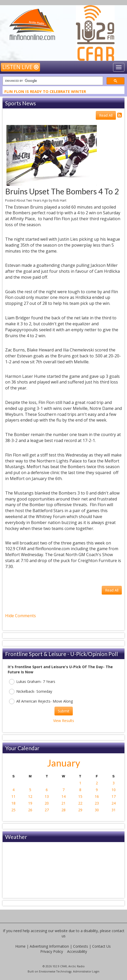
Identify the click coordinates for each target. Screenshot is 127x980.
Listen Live (20, 67)
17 (114, 796)
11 (13, 796)
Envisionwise (47, 971)
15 (80, 796)
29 (80, 810)
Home (20, 946)
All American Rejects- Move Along (41, 701)
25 (13, 810)
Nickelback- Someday (31, 692)
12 (30, 796)
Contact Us (101, 946)
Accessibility (77, 951)
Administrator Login (86, 971)
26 (30, 810)
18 (13, 803)
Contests (81, 946)
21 (63, 803)
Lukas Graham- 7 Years (32, 682)
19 (30, 803)
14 (63, 796)
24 (114, 803)
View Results (64, 721)
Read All (106, 115)
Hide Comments (21, 616)
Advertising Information (49, 946)
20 (47, 803)
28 (63, 810)
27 (47, 810)
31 (114, 810)
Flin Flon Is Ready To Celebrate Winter (45, 92)
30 (97, 810)
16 (97, 796)
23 (97, 803)
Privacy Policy (52, 951)
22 (80, 803)
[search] (52, 81)
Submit (64, 711)
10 (114, 790)
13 (47, 796)
